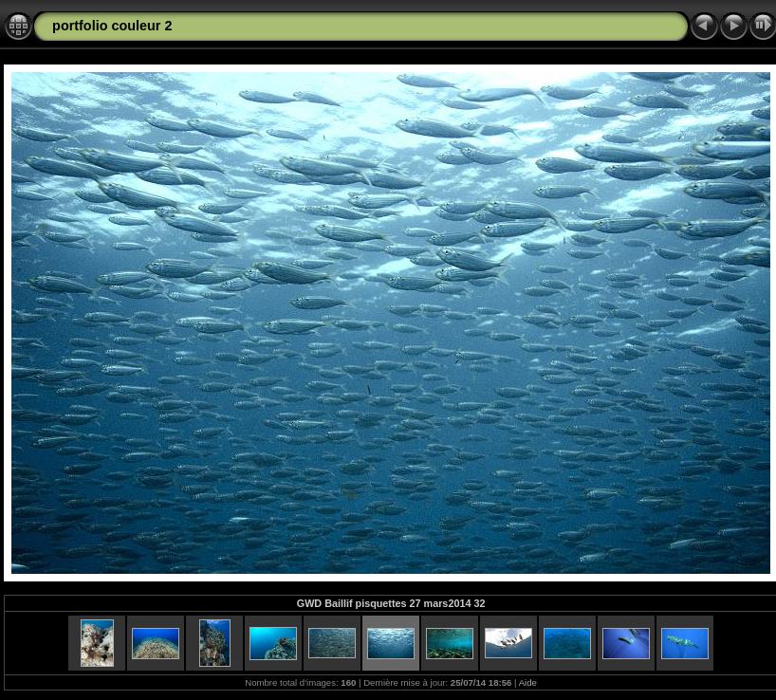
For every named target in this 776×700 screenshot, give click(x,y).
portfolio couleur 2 (112, 26)
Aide (528, 682)
